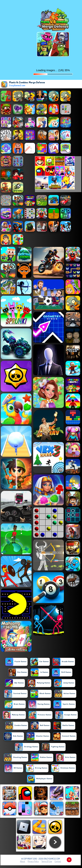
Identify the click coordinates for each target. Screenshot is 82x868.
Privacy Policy (33, 861)
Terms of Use (47, 861)
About (23, 861)
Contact (58, 861)
